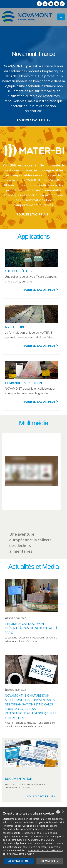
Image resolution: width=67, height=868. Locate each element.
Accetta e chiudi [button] (19, 861)
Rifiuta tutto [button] (50, 861)
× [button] (63, 812)
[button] (33, 854)
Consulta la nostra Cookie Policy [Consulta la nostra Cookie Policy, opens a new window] (46, 851)
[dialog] (33, 838)
